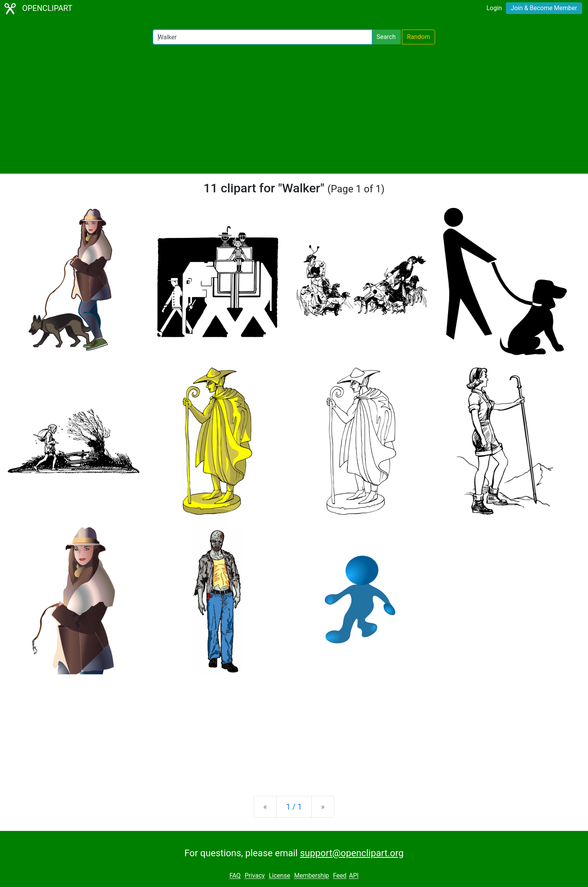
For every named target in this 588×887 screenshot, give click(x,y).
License (280, 876)
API (354, 876)
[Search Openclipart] (262, 37)
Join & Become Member (544, 8)
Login (494, 8)
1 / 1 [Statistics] (294, 807)
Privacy (255, 876)
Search (386, 37)
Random (419, 37)
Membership (312, 876)
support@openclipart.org (352, 853)
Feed (340, 876)
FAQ (235, 876)
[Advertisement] (294, 109)
